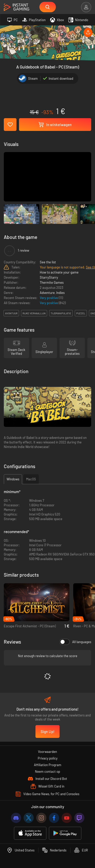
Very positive (49, 298)
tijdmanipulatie (61, 313)
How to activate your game (59, 272)
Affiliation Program (48, 765)
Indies (60, 293)
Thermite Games (52, 282)
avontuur (11, 313)
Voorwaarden (48, 752)
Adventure (47, 293)
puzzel (81, 313)
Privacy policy (48, 758)
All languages (75, 642)
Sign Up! (48, 731)
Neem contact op (48, 771)
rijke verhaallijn (34, 313)
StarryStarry (49, 277)
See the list (48, 262)
